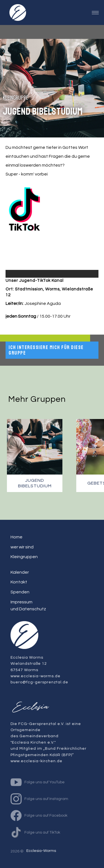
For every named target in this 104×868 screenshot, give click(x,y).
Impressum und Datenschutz (28, 606)
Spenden (20, 592)
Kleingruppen (24, 557)
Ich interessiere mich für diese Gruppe (46, 350)
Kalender (20, 572)
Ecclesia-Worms (41, 851)
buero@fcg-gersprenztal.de (39, 682)
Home (17, 537)
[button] (95, 13)
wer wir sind (22, 547)
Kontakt (19, 582)
